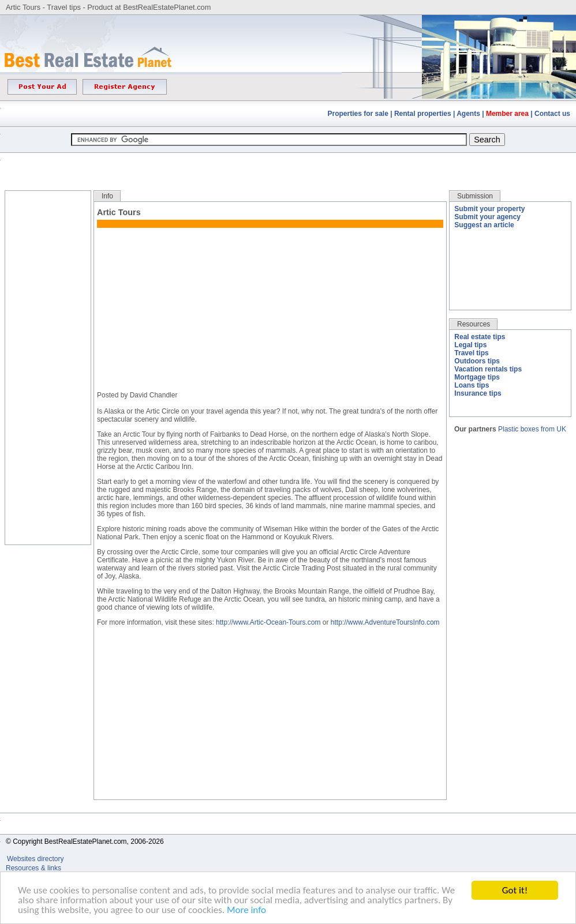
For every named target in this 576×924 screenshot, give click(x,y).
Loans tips (472, 385)
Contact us (552, 114)
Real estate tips (480, 337)
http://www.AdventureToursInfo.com (385, 622)
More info (246, 910)
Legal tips (470, 345)
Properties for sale (358, 114)
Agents (468, 114)
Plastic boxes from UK (532, 429)
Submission (475, 196)
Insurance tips (478, 393)
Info (107, 196)
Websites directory (36, 859)
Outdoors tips (477, 361)
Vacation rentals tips (488, 369)
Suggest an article (484, 225)
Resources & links (33, 868)
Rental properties (423, 114)
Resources (474, 324)
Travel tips (471, 353)
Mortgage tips (477, 377)
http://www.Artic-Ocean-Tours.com (268, 622)
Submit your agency (487, 217)
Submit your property (489, 209)
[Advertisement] (288, 163)
